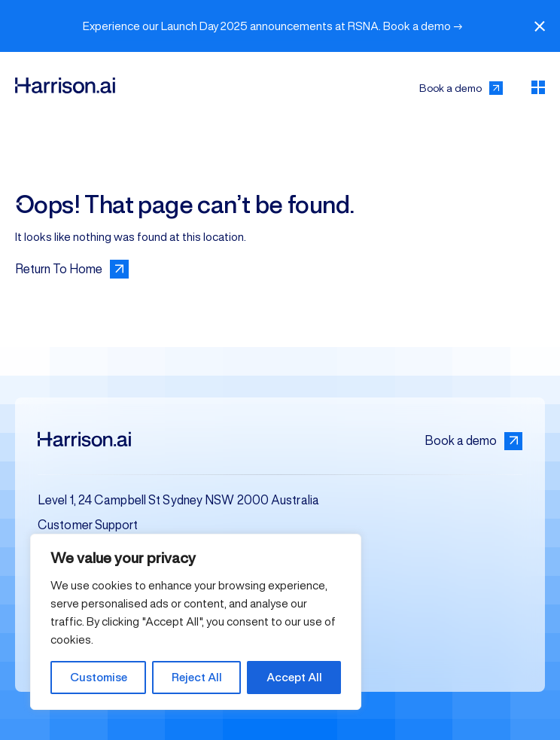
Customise (99, 677)
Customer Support (88, 525)
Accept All (294, 677)
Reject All (197, 677)
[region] (196, 622)
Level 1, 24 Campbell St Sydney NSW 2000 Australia (178, 500)
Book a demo (473, 441)
